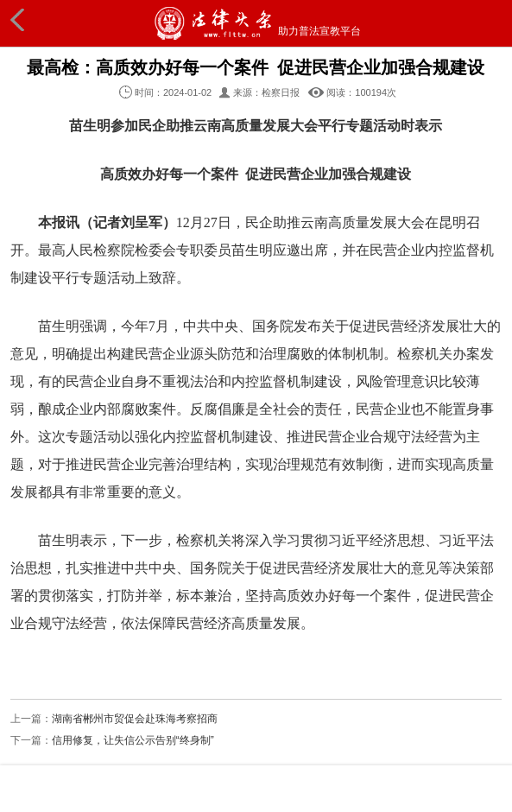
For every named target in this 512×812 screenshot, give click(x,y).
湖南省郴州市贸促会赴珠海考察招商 (135, 719)
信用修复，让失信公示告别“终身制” (133, 740)
